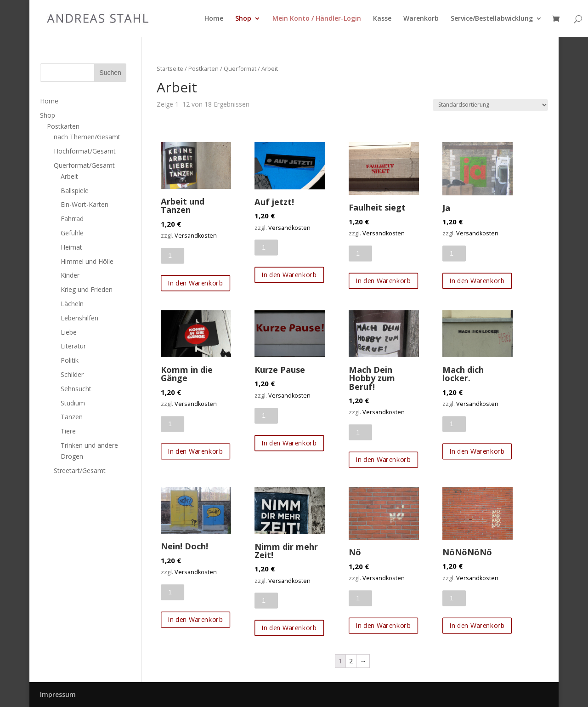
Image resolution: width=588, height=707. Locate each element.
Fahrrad (72, 219)
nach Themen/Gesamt (87, 137)
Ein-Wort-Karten (85, 204)
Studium (73, 403)
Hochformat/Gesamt (85, 151)
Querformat (240, 68)
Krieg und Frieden (87, 289)
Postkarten (204, 68)
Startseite (170, 68)
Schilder (72, 374)
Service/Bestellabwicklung (492, 19)
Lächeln (72, 304)
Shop (243, 19)
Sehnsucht (76, 389)
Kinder (70, 275)
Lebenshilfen (79, 318)
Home (214, 19)
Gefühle (72, 233)
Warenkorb (421, 19)
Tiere (68, 431)
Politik (70, 360)
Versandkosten (196, 236)
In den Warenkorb (195, 283)
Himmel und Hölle (87, 261)
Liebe (69, 332)
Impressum (58, 694)
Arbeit (69, 176)
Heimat (71, 247)
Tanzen (72, 417)
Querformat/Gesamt (84, 165)
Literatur (73, 346)
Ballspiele (75, 191)
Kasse (382, 19)
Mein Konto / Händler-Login (317, 19)
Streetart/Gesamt (80, 470)
